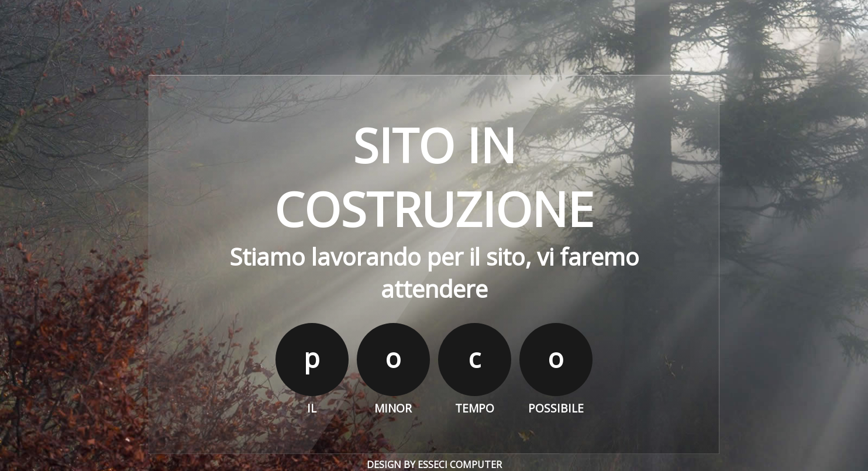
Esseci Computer (460, 465)
